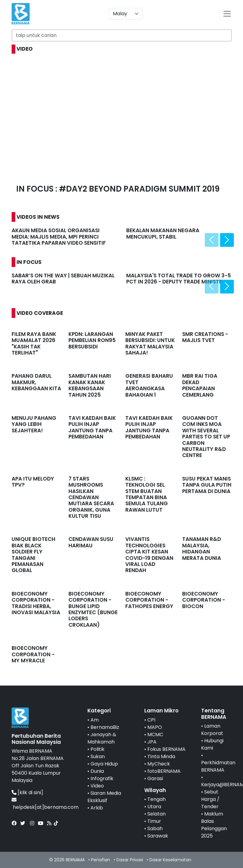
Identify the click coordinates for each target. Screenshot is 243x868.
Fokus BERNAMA (166, 749)
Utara (154, 807)
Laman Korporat (212, 730)
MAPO (155, 727)
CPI (151, 720)
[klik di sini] (30, 792)
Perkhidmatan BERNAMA (218, 766)
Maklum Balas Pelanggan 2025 (214, 825)
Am (95, 720)
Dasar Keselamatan (170, 860)
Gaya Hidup (104, 764)
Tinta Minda (161, 756)
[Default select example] (126, 14)
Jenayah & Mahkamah (102, 738)
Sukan (98, 756)
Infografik (102, 778)
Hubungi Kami (212, 744)
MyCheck (159, 764)
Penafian (101, 860)
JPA (152, 742)
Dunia (97, 771)
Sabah (155, 828)
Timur (154, 821)
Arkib (97, 808)
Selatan (156, 814)
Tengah (156, 799)
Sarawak (158, 836)
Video (97, 786)
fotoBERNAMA (164, 771)
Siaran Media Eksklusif (104, 797)
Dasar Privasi (130, 860)
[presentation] (212, 240)
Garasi (155, 778)
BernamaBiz (105, 727)
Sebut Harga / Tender (210, 799)
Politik (98, 749)
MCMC (155, 735)
